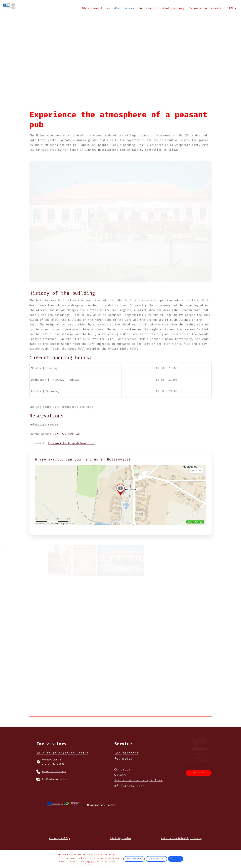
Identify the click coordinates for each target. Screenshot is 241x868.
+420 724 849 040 (66, 440)
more (89, 862)
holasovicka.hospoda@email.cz (71, 450)
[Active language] (232, 9)
